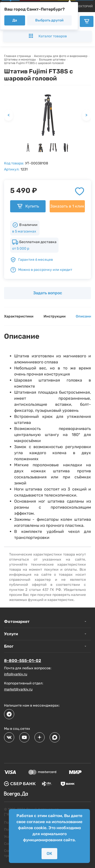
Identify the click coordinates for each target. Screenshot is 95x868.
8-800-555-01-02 (23, 661)
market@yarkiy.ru (18, 689)
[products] (84, 6)
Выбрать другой (49, 20)
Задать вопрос (48, 293)
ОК (49, 853)
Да (15, 20)
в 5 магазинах (24, 231)
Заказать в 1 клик (67, 206)
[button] (28, 148)
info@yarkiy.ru (16, 674)
